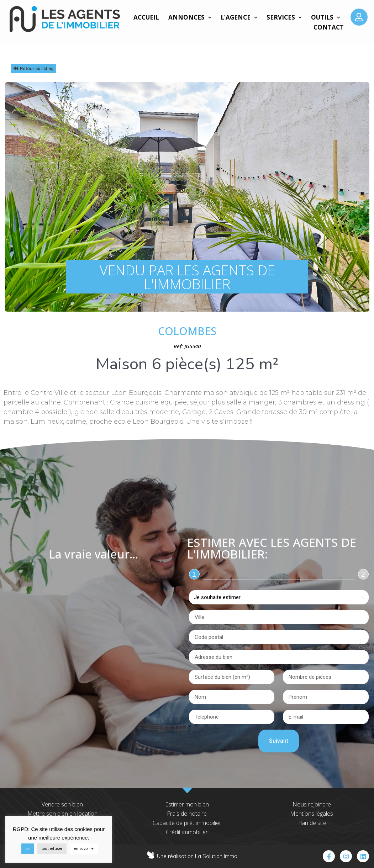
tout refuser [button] (52, 848)
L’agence (239, 17)
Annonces (190, 17)
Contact (329, 27)
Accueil (146, 17)
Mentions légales (312, 814)
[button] (34, 68)
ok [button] (28, 848)
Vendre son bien (62, 804)
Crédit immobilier (187, 832)
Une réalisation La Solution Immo (197, 856)
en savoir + (84, 848)
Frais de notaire (187, 814)
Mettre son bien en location (62, 814)
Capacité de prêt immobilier (187, 823)
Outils (326, 17)
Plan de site (312, 823)
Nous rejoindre (312, 804)
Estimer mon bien (187, 804)
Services (284, 17)
